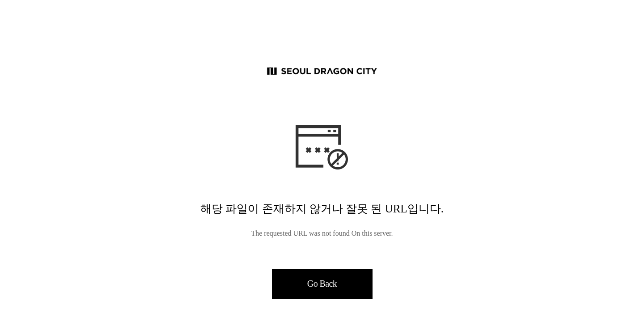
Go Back (322, 284)
